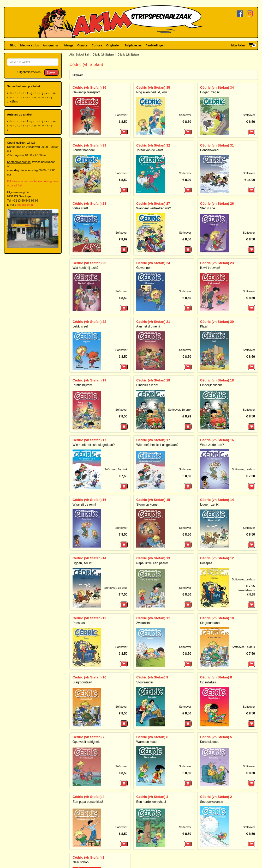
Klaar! (204, 326)
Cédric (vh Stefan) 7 (88, 737)
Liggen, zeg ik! (210, 92)
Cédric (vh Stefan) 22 (89, 322)
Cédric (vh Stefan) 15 (153, 500)
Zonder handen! (84, 150)
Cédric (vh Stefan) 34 (217, 87)
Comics (82, 45)
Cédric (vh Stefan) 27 (153, 204)
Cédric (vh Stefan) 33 (89, 145)
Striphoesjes (133, 45)
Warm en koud (146, 742)
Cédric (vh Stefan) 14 (217, 500)
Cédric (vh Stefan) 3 (152, 797)
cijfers (14, 101)
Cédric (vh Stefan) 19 (89, 380)
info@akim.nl (25, 205)
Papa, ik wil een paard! (152, 563)
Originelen (113, 45)
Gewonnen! (144, 268)
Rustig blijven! (82, 385)
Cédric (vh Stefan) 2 (216, 797)
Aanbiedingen (155, 45)
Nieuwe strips (30, 45)
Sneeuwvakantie (212, 802)
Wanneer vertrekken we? (154, 208)
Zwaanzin (143, 623)
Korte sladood (210, 742)
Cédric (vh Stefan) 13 (153, 558)
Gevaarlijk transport (86, 92)
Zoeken (52, 72)
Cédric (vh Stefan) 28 (89, 204)
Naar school (81, 862)
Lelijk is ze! (80, 326)
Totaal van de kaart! (150, 150)
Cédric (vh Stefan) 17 (89, 440)
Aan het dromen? (148, 326)
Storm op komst (147, 505)
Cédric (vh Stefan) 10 (217, 618)
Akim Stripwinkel (79, 55)
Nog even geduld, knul (152, 92)
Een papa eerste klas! (88, 802)
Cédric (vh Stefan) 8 (216, 677)
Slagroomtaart (210, 623)
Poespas (206, 563)
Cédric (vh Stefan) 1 (88, 857)
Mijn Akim (238, 45)
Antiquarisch (52, 45)
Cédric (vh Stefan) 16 (217, 440)
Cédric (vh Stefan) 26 (217, 204)
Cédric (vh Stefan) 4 (88, 797)
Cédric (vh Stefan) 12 (217, 558)
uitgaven (78, 75)
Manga (69, 45)
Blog (13, 45)
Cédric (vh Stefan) (103, 55)
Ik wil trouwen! (210, 268)
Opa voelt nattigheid (87, 742)
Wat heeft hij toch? (85, 268)
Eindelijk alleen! (147, 385)
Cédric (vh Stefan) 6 (152, 737)
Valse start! (80, 208)
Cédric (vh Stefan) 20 (217, 322)
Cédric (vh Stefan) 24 (153, 263)
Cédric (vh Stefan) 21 (153, 322)
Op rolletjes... (209, 682)
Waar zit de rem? (212, 445)
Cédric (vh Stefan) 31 (217, 145)
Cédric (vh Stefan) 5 (216, 737)
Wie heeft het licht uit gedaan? (94, 445)
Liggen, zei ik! (210, 505)
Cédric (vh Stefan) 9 (152, 677)
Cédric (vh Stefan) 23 (217, 263)
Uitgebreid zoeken (29, 72)
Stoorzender (145, 682)
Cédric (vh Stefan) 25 (89, 263)
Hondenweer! (209, 150)
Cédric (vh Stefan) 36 (89, 87)
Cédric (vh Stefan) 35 (153, 87)
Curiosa (97, 45)
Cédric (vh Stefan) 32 (153, 145)
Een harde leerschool (151, 802)
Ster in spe (208, 208)
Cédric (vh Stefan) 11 (153, 618)
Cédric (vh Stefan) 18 (153, 380)
